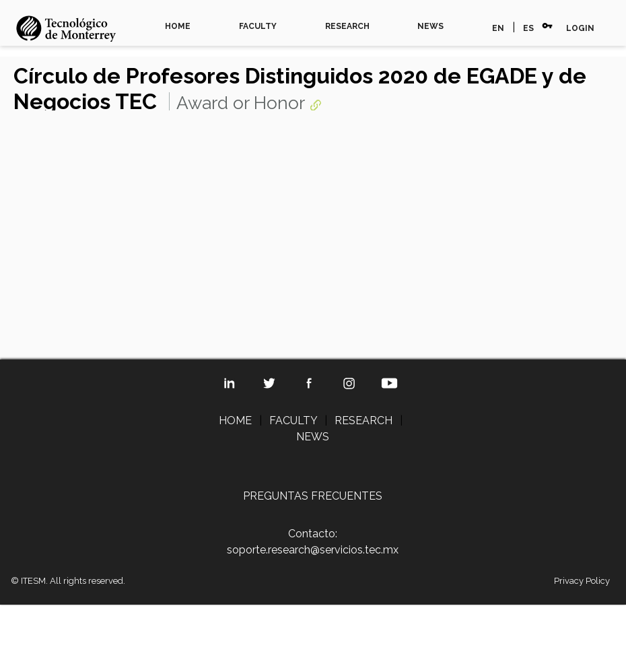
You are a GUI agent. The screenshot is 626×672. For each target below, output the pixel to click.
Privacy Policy (582, 581)
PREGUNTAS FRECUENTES (313, 496)
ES (528, 28)
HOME (178, 26)
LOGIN (580, 28)
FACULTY (258, 26)
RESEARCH (347, 26)
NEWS (430, 26)
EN (498, 28)
